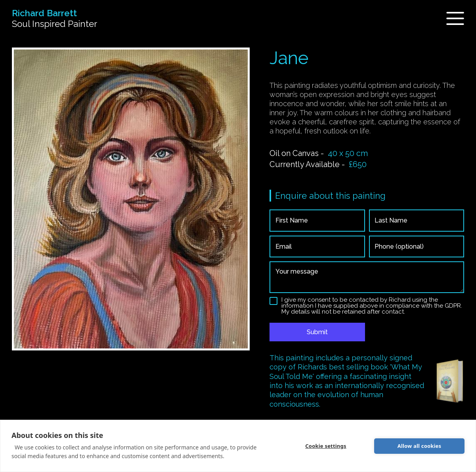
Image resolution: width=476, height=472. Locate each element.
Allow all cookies (420, 446)
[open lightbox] (131, 199)
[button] (450, 18)
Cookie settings (326, 446)
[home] (54, 19)
